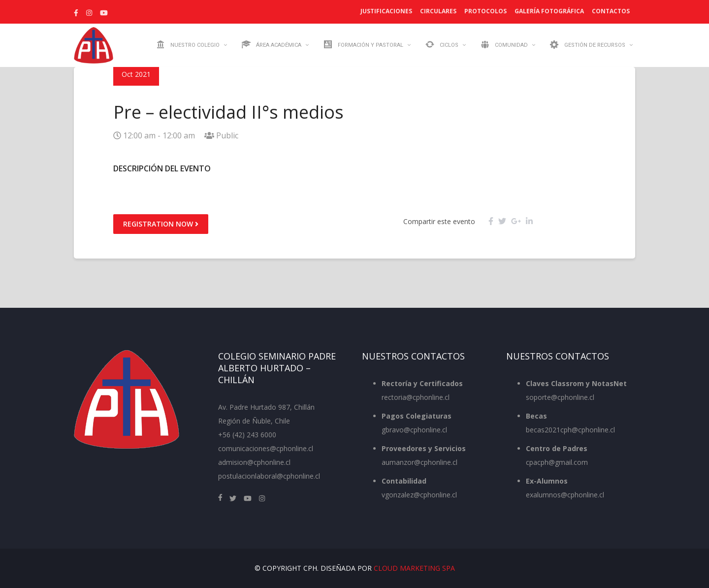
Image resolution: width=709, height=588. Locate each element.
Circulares (438, 11)
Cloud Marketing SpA (414, 568)
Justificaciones (386, 11)
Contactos (611, 11)
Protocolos (485, 11)
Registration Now (161, 224)
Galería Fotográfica (549, 11)
